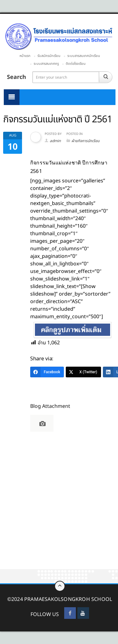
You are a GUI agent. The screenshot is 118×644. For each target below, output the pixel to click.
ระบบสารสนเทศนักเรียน (84, 56)
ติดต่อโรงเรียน (76, 64)
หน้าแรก (25, 56)
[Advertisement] (59, 508)
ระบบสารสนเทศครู (46, 64)
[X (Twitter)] (83, 372)
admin (55, 141)
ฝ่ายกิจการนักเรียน (85, 141)
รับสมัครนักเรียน (49, 56)
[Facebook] (47, 372)
